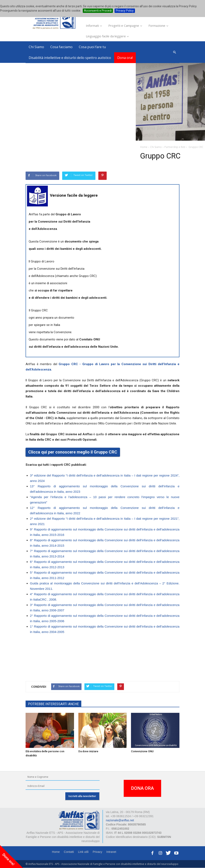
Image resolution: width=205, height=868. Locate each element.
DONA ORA (142, 788)
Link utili (83, 852)
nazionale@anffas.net (120, 820)
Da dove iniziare (88, 751)
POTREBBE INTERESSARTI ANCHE (53, 704)
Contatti (69, 852)
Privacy (98, 852)
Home (56, 852)
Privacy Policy (125, 11)
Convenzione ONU (142, 751)
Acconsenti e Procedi (98, 11)
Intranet (111, 852)
